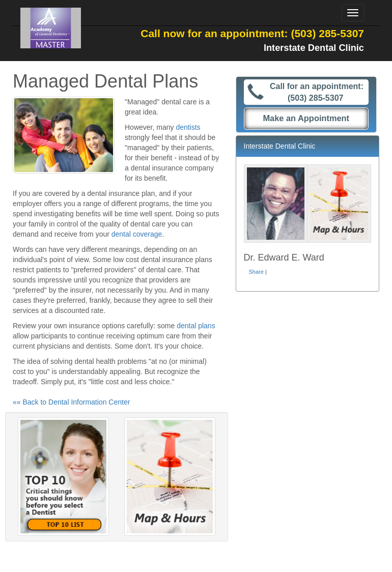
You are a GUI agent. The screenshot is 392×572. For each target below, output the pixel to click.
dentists (188, 127)
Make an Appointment (306, 118)
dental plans (196, 326)
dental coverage (137, 234)
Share (256, 272)
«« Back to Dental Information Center (71, 402)
